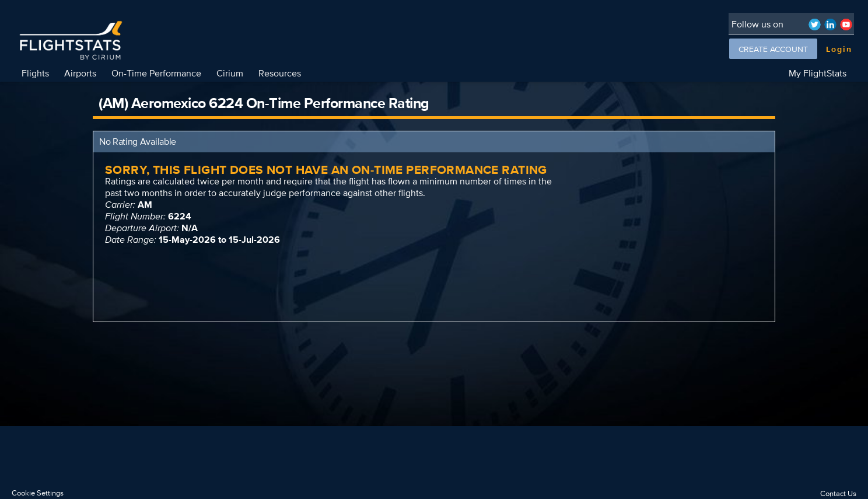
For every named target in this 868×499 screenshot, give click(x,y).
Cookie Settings (38, 493)
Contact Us (838, 493)
